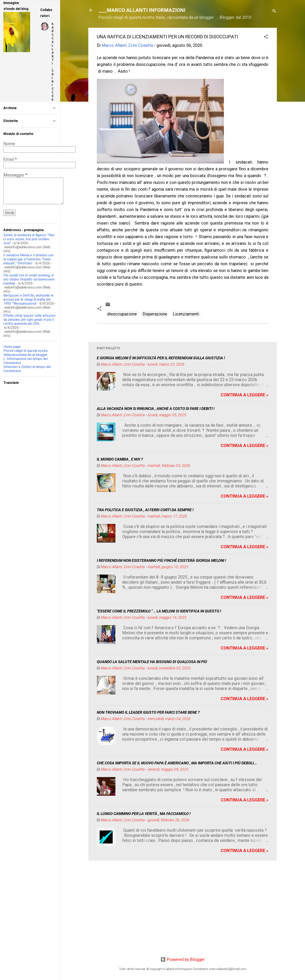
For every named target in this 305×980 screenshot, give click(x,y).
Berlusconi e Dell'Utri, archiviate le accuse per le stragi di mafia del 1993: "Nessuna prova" (28, 299)
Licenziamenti (186, 314)
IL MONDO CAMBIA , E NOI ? (120, 459)
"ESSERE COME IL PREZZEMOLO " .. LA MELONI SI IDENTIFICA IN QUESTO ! (159, 611)
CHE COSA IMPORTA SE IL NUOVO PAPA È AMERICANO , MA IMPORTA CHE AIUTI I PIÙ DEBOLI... (177, 763)
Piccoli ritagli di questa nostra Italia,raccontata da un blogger (25, 353)
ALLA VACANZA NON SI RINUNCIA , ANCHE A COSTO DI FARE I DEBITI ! (156, 409)
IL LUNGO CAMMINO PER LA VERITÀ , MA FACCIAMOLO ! (144, 814)
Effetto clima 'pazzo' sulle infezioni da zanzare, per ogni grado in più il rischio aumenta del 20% (29, 320)
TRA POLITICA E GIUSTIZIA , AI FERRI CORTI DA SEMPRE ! (145, 510)
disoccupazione (122, 314)
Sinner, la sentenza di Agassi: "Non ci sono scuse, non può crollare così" (29, 239)
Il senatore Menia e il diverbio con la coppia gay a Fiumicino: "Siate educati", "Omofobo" (28, 259)
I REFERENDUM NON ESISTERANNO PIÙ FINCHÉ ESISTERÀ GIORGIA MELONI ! (162, 560)
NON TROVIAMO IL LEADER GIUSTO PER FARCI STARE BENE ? (148, 712)
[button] (266, 37)
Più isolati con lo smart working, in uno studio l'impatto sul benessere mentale (29, 279)
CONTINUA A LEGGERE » (245, 395)
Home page (12, 347)
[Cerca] (274, 12)
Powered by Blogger (183, 959)
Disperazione (155, 314)
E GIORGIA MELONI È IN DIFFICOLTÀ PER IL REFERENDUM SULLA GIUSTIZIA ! (161, 358)
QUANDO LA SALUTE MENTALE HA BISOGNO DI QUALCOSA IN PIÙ (152, 662)
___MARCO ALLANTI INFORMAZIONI (142, 10)
